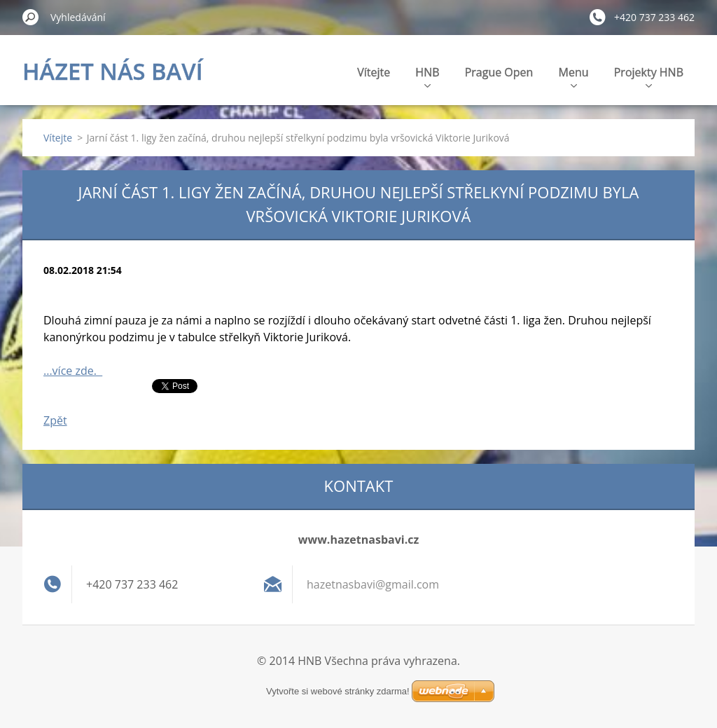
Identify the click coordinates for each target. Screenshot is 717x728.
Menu (574, 76)
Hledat (31, 17)
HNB (427, 76)
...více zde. (73, 371)
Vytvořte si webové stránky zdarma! (338, 691)
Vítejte (374, 72)
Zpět (55, 420)
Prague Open (499, 72)
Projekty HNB (649, 76)
